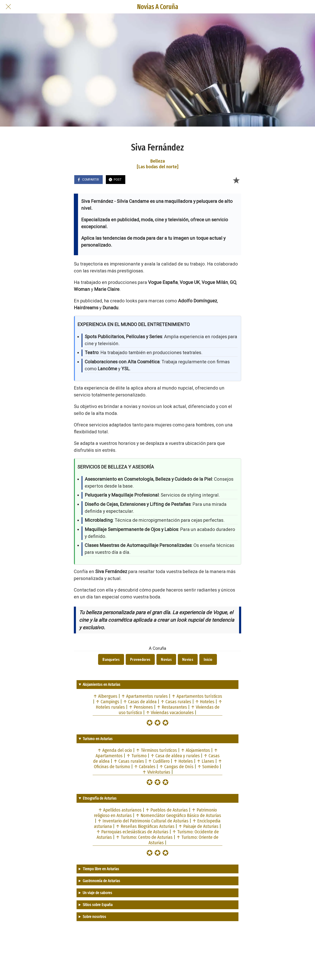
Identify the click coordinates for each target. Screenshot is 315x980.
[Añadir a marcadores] (236, 180)
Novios (188, 659)
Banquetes (111, 659)
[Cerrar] (8, 7)
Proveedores (140, 659)
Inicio (208, 659)
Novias (166, 659)
